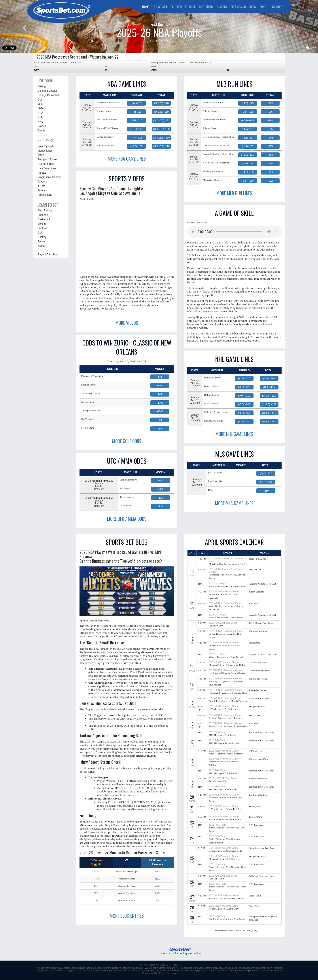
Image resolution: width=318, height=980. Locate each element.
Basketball (44, 219)
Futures (42, 190)
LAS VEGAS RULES (163, 7)
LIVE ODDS (277, 7)
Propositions (45, 195)
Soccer (42, 241)
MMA (41, 108)
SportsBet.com (164, 965)
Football (42, 228)
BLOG (253, 7)
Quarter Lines (46, 164)
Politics (42, 126)
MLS (40, 104)
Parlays (42, 173)
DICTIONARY (206, 7)
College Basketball (48, 95)
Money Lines (45, 151)
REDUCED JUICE (186, 7)
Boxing (42, 86)
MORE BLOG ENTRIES (127, 916)
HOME (146, 7)
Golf (40, 100)
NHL (40, 122)
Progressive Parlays (49, 177)
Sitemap (171, 973)
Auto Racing (45, 211)
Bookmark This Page (153, 973)
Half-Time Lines (47, 168)
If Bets (41, 186)
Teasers (42, 182)
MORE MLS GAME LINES (234, 503)
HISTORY (222, 7)
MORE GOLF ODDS (127, 441)
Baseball (43, 215)
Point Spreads (46, 146)
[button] (24, 27)
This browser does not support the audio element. (235, 232)
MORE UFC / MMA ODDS (127, 519)
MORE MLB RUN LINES (234, 193)
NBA (40, 113)
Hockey (42, 237)
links (83, 968)
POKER (263, 7)
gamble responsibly (271, 971)
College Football (47, 91)
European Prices (47, 160)
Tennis (41, 131)
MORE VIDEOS (127, 323)
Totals (41, 155)
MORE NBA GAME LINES (127, 159)
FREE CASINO (238, 7)
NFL (40, 117)
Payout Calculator (48, 254)
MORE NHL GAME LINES (234, 434)
